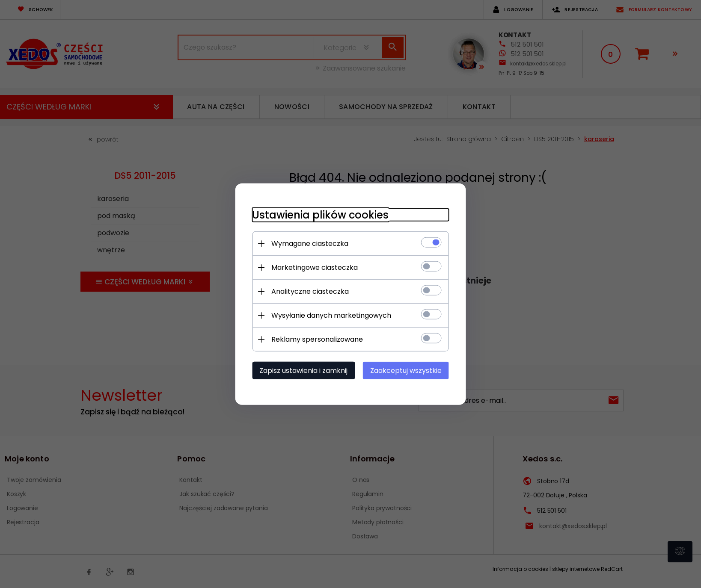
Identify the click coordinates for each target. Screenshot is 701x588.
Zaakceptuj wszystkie (406, 371)
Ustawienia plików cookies (320, 215)
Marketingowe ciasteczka (315, 267)
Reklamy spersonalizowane (317, 339)
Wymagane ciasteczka (310, 244)
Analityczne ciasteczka (310, 291)
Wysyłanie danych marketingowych (331, 315)
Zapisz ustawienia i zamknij (303, 371)
